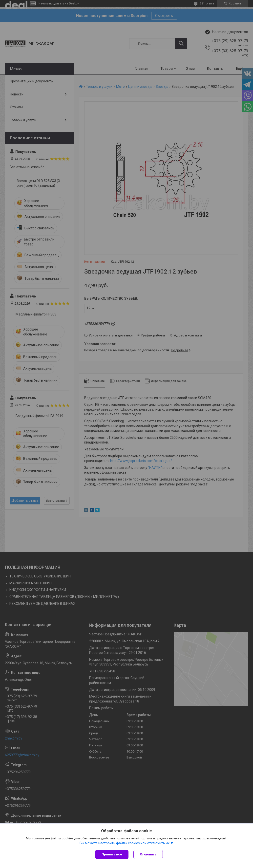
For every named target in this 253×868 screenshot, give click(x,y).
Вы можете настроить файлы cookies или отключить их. (125, 843)
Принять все (112, 854)
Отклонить (148, 854)
